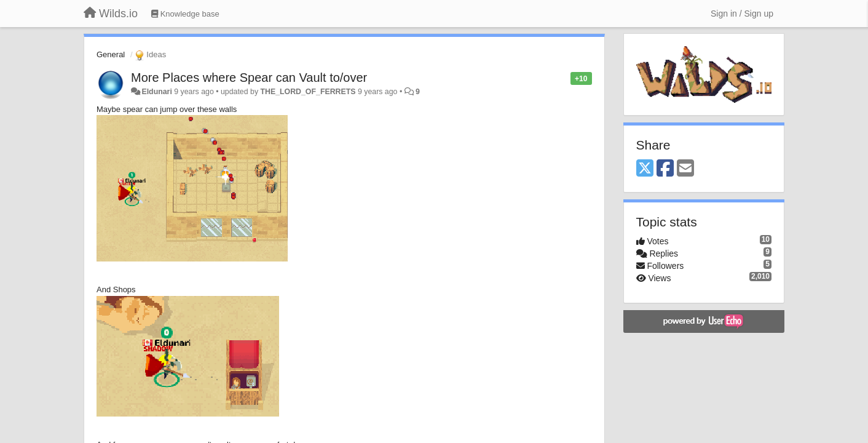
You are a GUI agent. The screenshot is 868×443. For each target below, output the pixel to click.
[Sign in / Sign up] (742, 14)
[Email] (685, 169)
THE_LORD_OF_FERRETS (308, 92)
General (111, 54)
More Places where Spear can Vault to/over (249, 78)
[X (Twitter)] (645, 169)
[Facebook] (665, 169)
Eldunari (156, 92)
